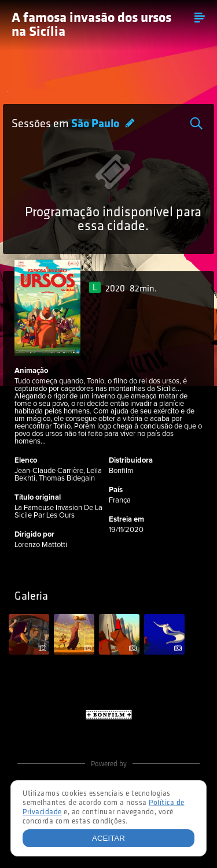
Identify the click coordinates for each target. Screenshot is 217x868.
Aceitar (108, 838)
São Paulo (96, 124)
